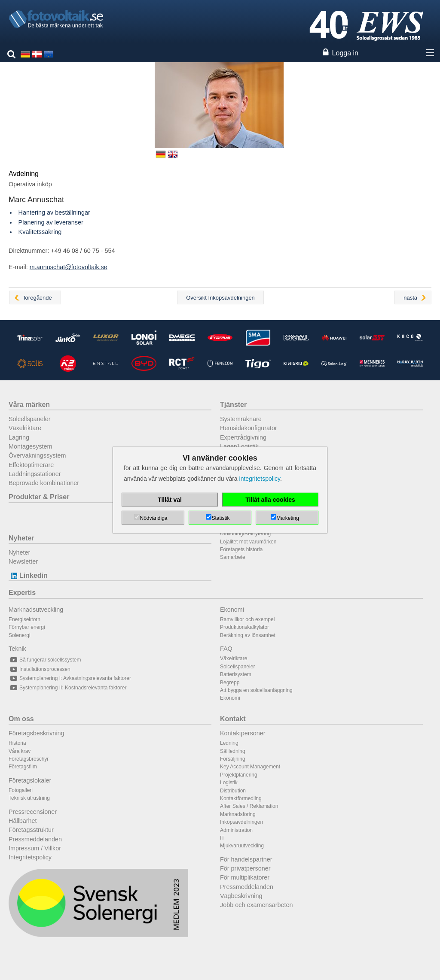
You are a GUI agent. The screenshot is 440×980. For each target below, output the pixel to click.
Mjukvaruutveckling (242, 846)
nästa (410, 298)
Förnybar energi (27, 627)
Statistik (220, 518)
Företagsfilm (23, 767)
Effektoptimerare (31, 465)
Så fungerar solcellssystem (45, 660)
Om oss (21, 719)
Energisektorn (24, 619)
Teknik (17, 649)
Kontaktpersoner (243, 733)
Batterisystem (236, 674)
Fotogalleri (21, 790)
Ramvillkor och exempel (247, 619)
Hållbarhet (23, 821)
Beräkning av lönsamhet (248, 635)
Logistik (229, 783)
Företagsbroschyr (29, 759)
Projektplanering (239, 775)
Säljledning (233, 751)
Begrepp (230, 683)
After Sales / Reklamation (249, 806)
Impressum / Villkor (35, 848)
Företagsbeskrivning (37, 733)
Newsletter (23, 561)
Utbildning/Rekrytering (245, 534)
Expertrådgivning (243, 437)
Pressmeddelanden (35, 839)
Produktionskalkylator (244, 627)
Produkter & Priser (39, 497)
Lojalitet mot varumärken (248, 542)
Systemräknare (241, 419)
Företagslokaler (30, 780)
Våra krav (20, 751)
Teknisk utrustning (29, 798)
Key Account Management (250, 767)
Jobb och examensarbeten (257, 905)
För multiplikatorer (245, 877)
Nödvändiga (153, 518)
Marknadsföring (238, 814)
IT (222, 838)
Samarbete (233, 557)
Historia (17, 743)
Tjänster (233, 405)
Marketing (288, 518)
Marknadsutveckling (36, 610)
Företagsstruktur (31, 830)
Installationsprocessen (40, 669)
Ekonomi (232, 610)
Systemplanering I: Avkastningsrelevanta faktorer (70, 678)
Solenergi (20, 635)
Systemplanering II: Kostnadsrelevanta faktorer (67, 688)
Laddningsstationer (35, 474)
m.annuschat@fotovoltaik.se (69, 267)
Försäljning (233, 759)
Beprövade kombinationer (44, 483)
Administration (236, 830)
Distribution (233, 791)
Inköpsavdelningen (241, 822)
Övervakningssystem (37, 455)
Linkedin (28, 575)
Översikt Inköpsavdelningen (220, 298)
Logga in (345, 53)
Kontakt (233, 719)
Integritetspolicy (30, 857)
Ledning (229, 743)
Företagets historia (241, 549)
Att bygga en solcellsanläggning (256, 690)
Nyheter (21, 538)
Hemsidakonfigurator (249, 428)
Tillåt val (170, 500)
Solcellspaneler (30, 419)
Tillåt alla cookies (270, 500)
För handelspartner (246, 859)
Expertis (22, 593)
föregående (38, 298)
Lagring (19, 437)
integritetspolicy (260, 479)
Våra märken (29, 405)
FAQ (226, 649)
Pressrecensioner (33, 812)
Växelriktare (25, 428)
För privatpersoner (245, 868)
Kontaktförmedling (241, 798)
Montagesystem (31, 446)
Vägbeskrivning (241, 896)
